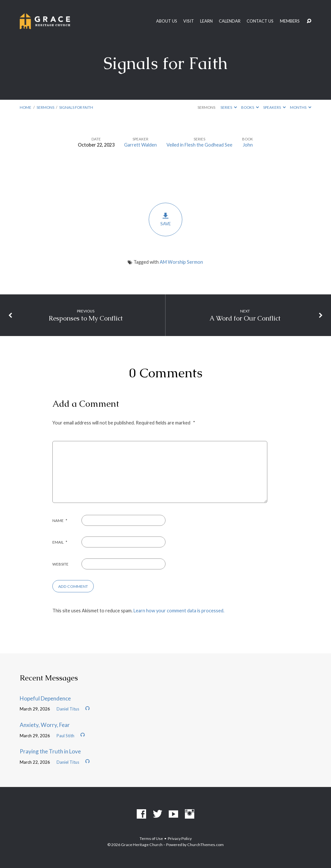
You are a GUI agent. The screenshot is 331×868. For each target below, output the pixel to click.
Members (290, 21)
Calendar (230, 21)
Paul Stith (65, 736)
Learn (206, 21)
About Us (167, 21)
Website (60, 564)
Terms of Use (151, 838)
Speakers (274, 107)
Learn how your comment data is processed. (179, 611)
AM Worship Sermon (181, 262)
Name (60, 521)
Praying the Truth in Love (50, 751)
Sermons (45, 107)
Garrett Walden (140, 145)
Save (165, 220)
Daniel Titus (68, 709)
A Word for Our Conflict (245, 318)
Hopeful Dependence (45, 698)
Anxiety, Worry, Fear (45, 725)
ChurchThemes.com (205, 845)
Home (26, 107)
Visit (189, 21)
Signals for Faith (76, 107)
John (248, 145)
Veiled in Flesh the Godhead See (199, 145)
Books (250, 107)
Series (229, 107)
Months (301, 107)
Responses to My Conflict (86, 318)
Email (60, 542)
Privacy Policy (180, 838)
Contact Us (260, 21)
